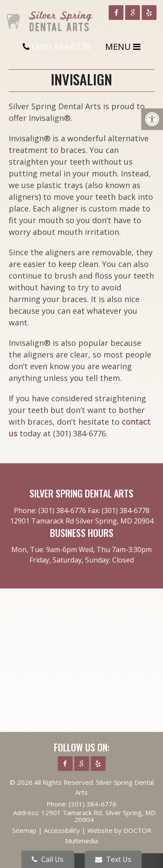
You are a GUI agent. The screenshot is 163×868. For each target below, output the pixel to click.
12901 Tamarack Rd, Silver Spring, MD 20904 (98, 816)
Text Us (113, 859)
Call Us (48, 859)
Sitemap (24, 830)
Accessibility (62, 830)
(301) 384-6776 (61, 47)
